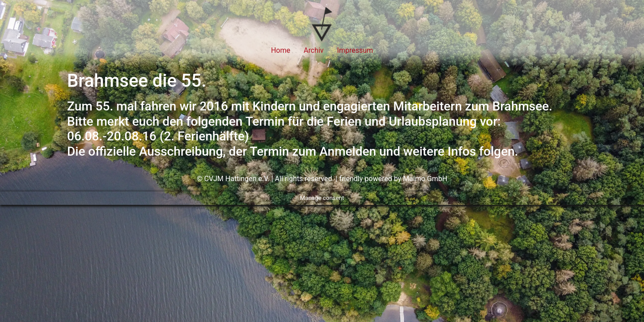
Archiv (314, 50)
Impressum (355, 50)
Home (281, 50)
